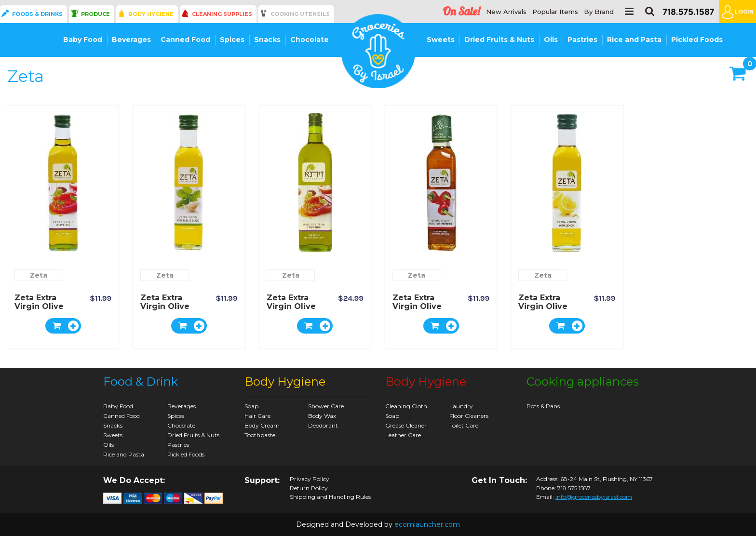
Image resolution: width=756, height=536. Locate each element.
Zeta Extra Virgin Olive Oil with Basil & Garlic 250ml (170, 311)
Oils (551, 40)
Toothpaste (260, 435)
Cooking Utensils (300, 14)
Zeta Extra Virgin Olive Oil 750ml (291, 306)
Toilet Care (464, 425)
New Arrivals (506, 12)
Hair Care (257, 416)
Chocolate (310, 40)
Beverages (131, 40)
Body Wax (322, 416)
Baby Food (83, 40)
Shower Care (326, 406)
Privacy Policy (310, 479)
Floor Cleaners (469, 416)
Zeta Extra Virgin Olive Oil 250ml (39, 306)
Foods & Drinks (37, 14)
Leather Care (403, 435)
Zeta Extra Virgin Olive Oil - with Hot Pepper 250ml (421, 311)
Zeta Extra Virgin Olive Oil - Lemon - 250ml (546, 311)
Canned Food (185, 40)
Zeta (39, 275)
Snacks (267, 40)
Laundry (461, 406)
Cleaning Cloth (406, 406)
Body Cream (262, 425)
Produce (95, 14)
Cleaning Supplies (222, 14)
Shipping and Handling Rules (330, 497)
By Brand (599, 12)
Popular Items (555, 12)
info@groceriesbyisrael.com (594, 497)
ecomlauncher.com (427, 524)
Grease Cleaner (406, 425)
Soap (251, 406)
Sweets (441, 40)
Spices (232, 40)
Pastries (582, 40)
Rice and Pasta (634, 40)
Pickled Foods (697, 40)
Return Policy (309, 488)
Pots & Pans (543, 406)
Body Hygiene (151, 14)
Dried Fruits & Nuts (499, 40)
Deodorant (323, 425)
